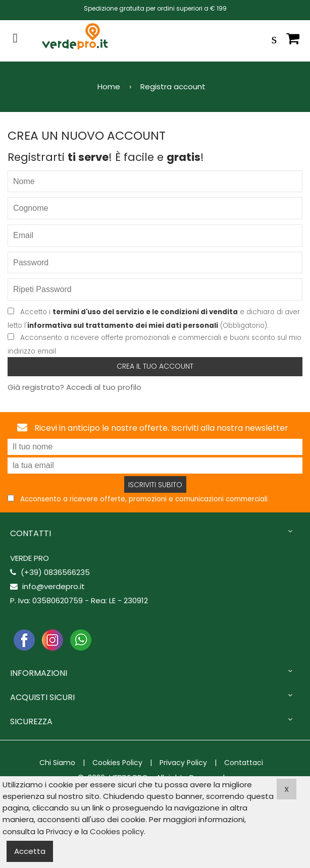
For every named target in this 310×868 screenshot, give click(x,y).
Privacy (59, 831)
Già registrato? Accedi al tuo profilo (74, 387)
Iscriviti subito (155, 485)
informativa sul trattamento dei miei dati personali (123, 326)
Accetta (30, 851)
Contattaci (244, 763)
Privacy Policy (183, 763)
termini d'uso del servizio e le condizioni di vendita (145, 312)
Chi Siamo (57, 763)
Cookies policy (117, 831)
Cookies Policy (117, 763)
